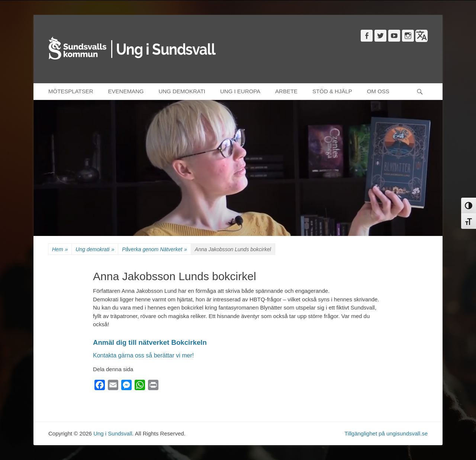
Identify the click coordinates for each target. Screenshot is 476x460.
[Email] (113, 387)
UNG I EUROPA (240, 91)
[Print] (153, 387)
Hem (60, 250)
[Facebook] (100, 387)
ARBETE (286, 91)
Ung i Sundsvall (113, 433)
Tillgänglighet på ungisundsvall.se (386, 433)
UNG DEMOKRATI (182, 91)
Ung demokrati (95, 250)
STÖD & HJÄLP (332, 91)
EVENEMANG (126, 91)
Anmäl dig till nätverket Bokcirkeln (150, 342)
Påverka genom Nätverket (155, 250)
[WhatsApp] (140, 387)
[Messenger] (126, 387)
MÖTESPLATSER (71, 91)
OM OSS (378, 91)
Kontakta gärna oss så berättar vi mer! (143, 355)
